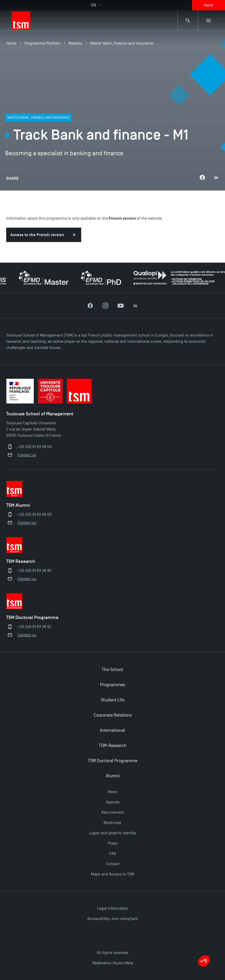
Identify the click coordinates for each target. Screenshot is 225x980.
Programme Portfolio (43, 43)
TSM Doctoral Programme (113, 761)
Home (11, 43)
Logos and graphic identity (113, 833)
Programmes (112, 685)
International (112, 730)
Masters (75, 43)
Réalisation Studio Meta (113, 963)
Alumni (113, 776)
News (112, 792)
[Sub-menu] (209, 21)
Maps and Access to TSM (112, 874)
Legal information (113, 908)
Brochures (112, 823)
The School (112, 670)
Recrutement (113, 812)
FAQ (113, 854)
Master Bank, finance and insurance (122, 43)
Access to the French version (37, 235)
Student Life (113, 700)
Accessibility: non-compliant (113, 919)
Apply (209, 5)
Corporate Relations (113, 715)
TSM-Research (113, 746)
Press (113, 843)
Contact (113, 864)
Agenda (113, 802)
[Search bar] (188, 21)
